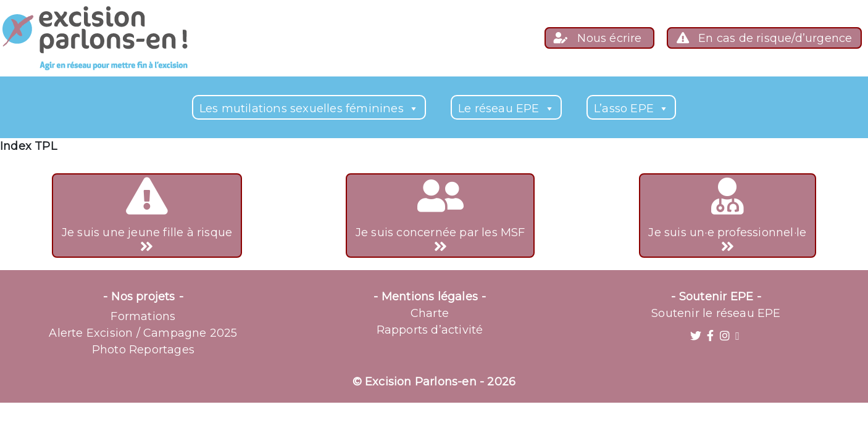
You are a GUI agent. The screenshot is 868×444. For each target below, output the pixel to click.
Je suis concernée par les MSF (440, 216)
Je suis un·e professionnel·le (727, 216)
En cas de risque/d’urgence (765, 38)
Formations (143, 316)
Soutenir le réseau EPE (716, 313)
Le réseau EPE (506, 108)
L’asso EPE (631, 108)
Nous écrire (599, 38)
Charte (430, 313)
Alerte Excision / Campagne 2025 (143, 333)
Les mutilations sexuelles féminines (309, 108)
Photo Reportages (143, 350)
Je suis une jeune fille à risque (147, 216)
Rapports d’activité (430, 330)
